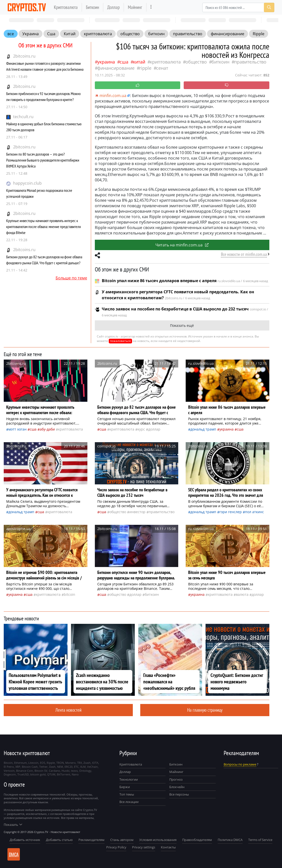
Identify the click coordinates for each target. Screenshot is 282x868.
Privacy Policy (116, 847)
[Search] (238, 7)
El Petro (9, 767)
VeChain (92, 767)
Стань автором (122, 840)
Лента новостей (68, 710)
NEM (60, 767)
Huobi (66, 771)
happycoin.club (27, 183)
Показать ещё (182, 325)
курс (141, 429)
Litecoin (33, 763)
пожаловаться (120, 341)
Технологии (129, 779)
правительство (188, 34)
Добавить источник (25, 840)
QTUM (51, 774)
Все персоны (179, 794)
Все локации (129, 802)
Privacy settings (144, 847)
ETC (76, 767)
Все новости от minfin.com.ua (244, 254)
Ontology (85, 771)
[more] (151, 7)
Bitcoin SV (41, 771)
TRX (80, 763)
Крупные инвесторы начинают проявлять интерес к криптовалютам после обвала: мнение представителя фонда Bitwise (43, 227)
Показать (13, 825)
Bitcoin (70, 594)
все (11, 34)
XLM (83, 767)
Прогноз (176, 779)
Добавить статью (59, 840)
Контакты (168, 847)
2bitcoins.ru (24, 56)
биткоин (156, 34)
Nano (75, 774)
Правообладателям (197, 840)
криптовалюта (98, 34)
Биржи (125, 787)
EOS (43, 763)
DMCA (14, 854)
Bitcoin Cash (30, 767)
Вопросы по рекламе (240, 764)
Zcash (87, 763)
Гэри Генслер (231, 512)
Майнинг (135, 7)
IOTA (95, 763)
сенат (162, 68)
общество (130, 34)
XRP (18, 767)
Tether (43, 767)
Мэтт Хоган (18, 429)
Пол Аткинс (254, 512)
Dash (52, 767)
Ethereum (20, 763)
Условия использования (158, 840)
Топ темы (127, 794)
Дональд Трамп (203, 429)
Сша (51, 34)
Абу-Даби (47, 429)
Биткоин (92, 7)
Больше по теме (71, 278)
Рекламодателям (91, 840)
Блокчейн (177, 787)
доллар (154, 429)
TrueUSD (23, 774)
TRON (60, 763)
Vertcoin (9, 771)
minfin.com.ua (111, 96)
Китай (70, 34)
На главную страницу (205, 710)
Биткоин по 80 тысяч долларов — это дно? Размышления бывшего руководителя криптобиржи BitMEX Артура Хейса (43, 160)
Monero (70, 763)
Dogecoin (10, 774)
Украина (31, 34)
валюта (242, 594)
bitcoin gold (38, 774)
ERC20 (69, 767)
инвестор (137, 512)
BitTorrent (64, 774)
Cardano (54, 771)
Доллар (113, 7)
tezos (74, 771)
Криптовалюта (66, 7)
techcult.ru (23, 117)
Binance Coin (25, 771)
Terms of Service (260, 840)
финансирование (228, 34)
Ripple (259, 34)
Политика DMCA (230, 840)
